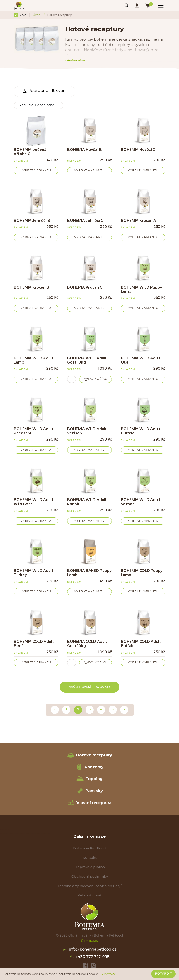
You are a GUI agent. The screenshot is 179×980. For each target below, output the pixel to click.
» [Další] (124, 710)
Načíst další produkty (89, 687)
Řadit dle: (37, 105)
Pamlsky (90, 791)
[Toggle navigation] (126, 6)
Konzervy (89, 767)
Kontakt (90, 858)
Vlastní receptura (89, 803)
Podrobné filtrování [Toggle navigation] (44, 91)
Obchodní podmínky (90, 876)
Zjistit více (109, 974)
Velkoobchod (89, 895)
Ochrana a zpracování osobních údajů (89, 886)
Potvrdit (163, 974)
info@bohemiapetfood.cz (89, 950)
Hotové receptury (90, 755)
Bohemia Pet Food (89, 848)
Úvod (37, 15)
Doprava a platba (90, 867)
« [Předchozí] (55, 710)
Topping (89, 779)
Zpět (20, 15)
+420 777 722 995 (90, 957)
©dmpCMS (90, 941)
